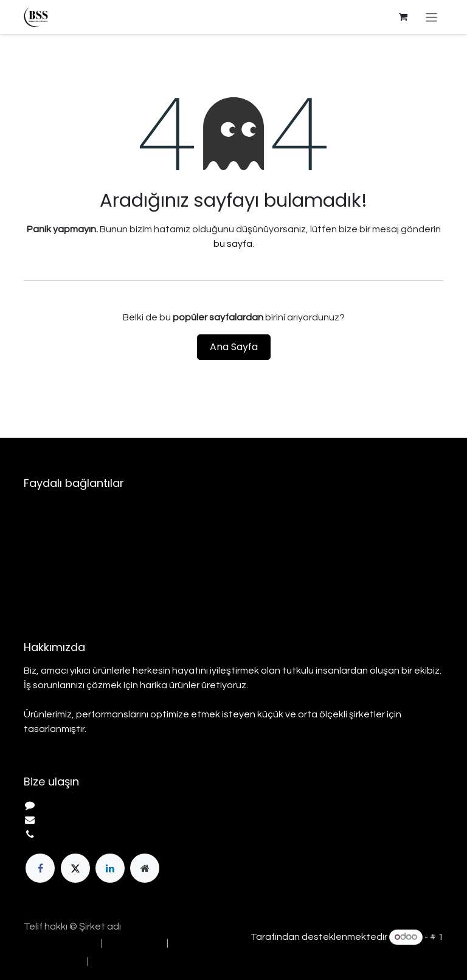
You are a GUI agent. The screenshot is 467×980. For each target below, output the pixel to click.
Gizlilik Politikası (57, 580)
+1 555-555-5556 (79, 835)
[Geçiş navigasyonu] (431, 17)
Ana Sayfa (234, 347)
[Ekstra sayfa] (145, 868)
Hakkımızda (49, 522)
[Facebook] (40, 868)
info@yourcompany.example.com (116, 820)
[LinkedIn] (110, 868)
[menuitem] (59, 943)
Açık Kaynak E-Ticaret (395, 952)
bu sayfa (233, 244)
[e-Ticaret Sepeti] (403, 17)
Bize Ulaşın (47, 595)
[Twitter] (75, 868)
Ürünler (40, 536)
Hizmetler (45, 551)
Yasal (36, 565)
